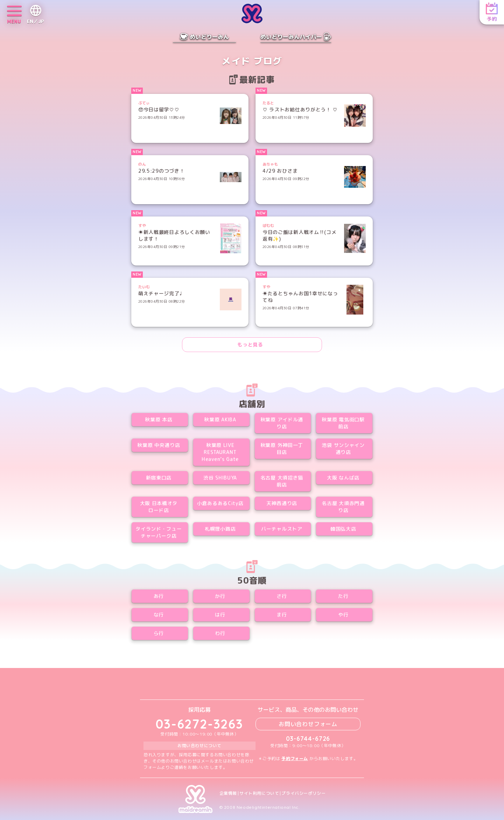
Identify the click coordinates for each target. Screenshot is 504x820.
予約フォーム (295, 759)
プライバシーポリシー (303, 793)
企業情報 (228, 793)
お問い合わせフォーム (308, 724)
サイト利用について (259, 793)
